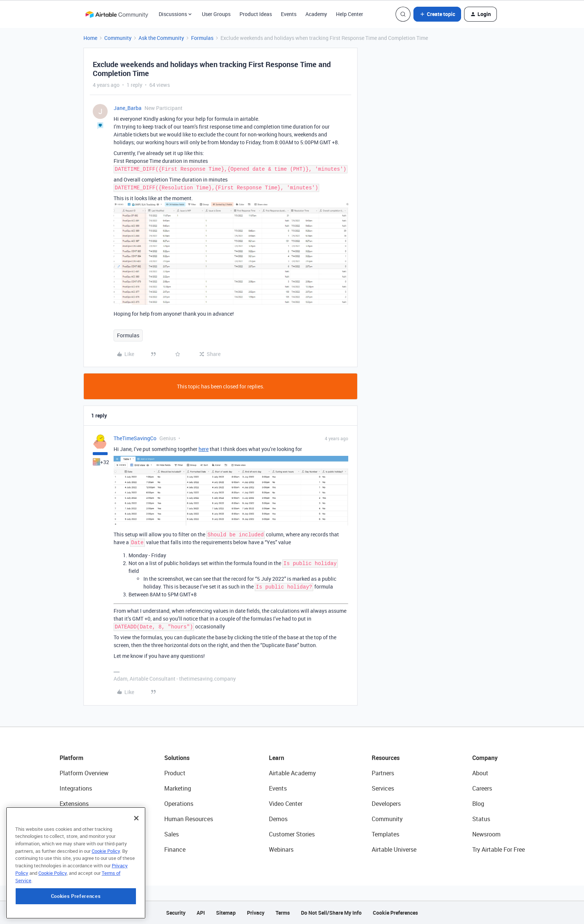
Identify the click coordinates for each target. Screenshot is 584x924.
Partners (383, 773)
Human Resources (189, 819)
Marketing (178, 788)
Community (118, 38)
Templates (385, 834)
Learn (277, 758)
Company (485, 758)
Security (176, 913)
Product (175, 773)
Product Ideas (256, 14)
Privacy (256, 913)
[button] (437, 14)
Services (383, 788)
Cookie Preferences (395, 913)
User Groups (216, 14)
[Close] (136, 818)
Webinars (281, 849)
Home (90, 38)
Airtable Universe (394, 849)
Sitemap (226, 913)
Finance (175, 849)
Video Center (286, 804)
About (480, 773)
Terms (283, 913)
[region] (76, 862)
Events (289, 14)
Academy (316, 14)
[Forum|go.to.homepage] (117, 14)
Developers (386, 804)
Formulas (202, 38)
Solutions (177, 758)
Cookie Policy (106, 851)
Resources (386, 758)
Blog (478, 804)
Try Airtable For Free (499, 849)
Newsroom (486, 834)
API (201, 913)
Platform (72, 758)
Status (481, 819)
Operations (179, 804)
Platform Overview (84, 773)
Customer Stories (292, 834)
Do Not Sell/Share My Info (331, 913)
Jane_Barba (128, 108)
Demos (278, 819)
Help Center (350, 14)
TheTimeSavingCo (135, 438)
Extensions (74, 804)
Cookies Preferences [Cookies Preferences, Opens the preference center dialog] (76, 896)
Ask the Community (161, 38)
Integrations (76, 788)
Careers (482, 788)
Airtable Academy (292, 773)
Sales (172, 834)
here (204, 449)
